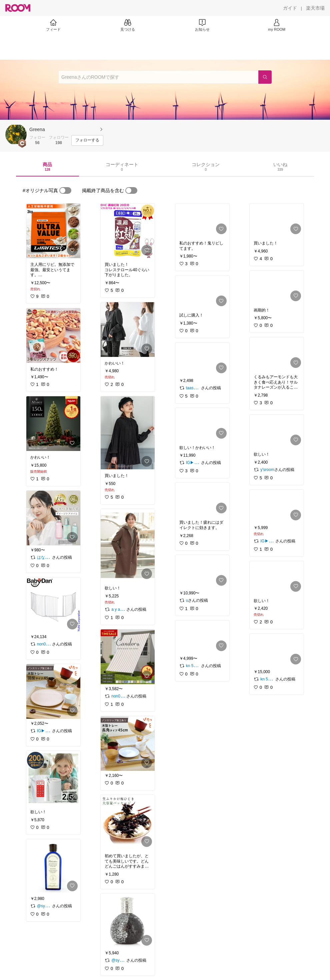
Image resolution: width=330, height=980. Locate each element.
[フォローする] (87, 140)
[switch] (65, 190)
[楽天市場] (315, 8)
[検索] (265, 77)
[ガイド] (290, 8)
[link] (53, 231)
